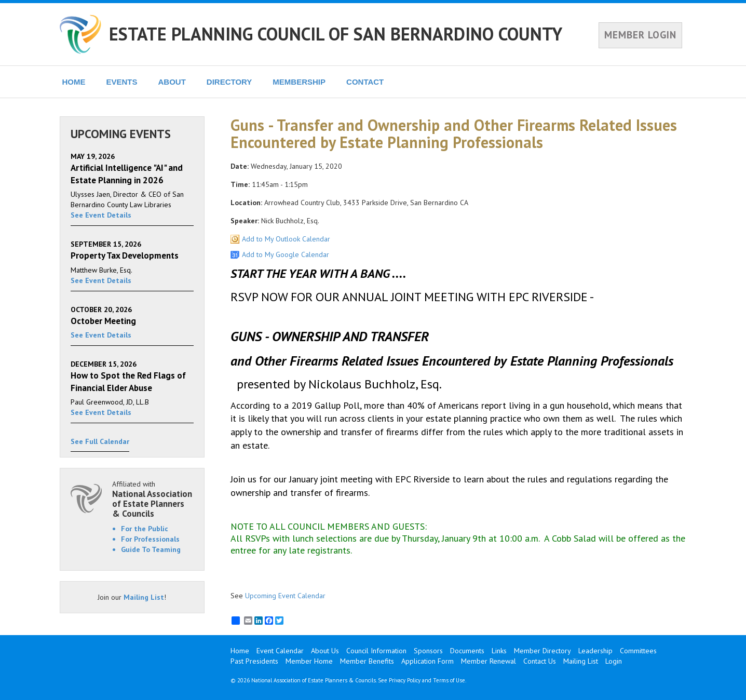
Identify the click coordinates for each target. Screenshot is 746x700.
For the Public (145, 529)
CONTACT (365, 82)
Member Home (309, 661)
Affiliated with (153, 499)
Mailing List (144, 597)
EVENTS (122, 82)
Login (614, 661)
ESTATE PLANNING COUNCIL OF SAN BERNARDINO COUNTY (336, 34)
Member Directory (542, 651)
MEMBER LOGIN (640, 35)
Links (499, 651)
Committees (638, 651)
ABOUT (172, 82)
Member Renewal (489, 661)
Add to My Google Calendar (286, 254)
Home (240, 651)
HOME (74, 82)
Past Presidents (254, 661)
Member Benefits (367, 661)
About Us (325, 651)
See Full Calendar (100, 441)
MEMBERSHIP (299, 82)
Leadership (595, 651)
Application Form (428, 661)
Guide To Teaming (151, 549)
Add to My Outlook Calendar (286, 239)
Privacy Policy (405, 680)
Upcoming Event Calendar (285, 596)
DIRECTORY (229, 82)
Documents (467, 651)
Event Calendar (280, 651)
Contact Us (540, 661)
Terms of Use (449, 680)
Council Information (376, 651)
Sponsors (428, 651)
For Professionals (150, 539)
